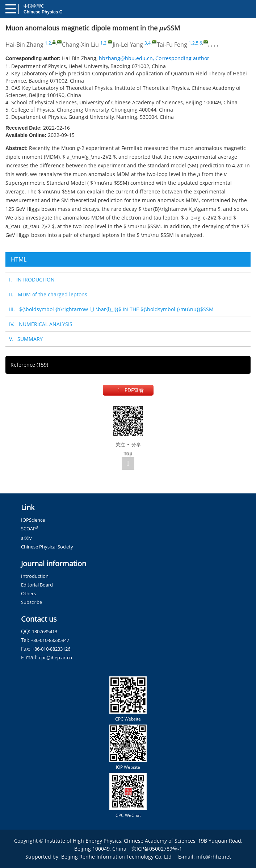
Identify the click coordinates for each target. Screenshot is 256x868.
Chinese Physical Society (47, 547)
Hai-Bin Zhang (24, 45)
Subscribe (32, 602)
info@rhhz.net (214, 857)
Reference (29, 365)
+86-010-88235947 (50, 640)
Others (28, 593)
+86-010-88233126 (51, 649)
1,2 (48, 43)
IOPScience (33, 520)
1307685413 (45, 631)
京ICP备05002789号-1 (157, 849)
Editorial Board (37, 585)
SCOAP (30, 529)
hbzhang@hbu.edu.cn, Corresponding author (154, 58)
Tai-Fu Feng (172, 45)
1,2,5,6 (195, 43)
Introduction (35, 576)
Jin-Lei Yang (128, 45)
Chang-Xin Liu (80, 45)
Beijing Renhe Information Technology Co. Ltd (116, 857)
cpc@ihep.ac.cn (56, 658)
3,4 (148, 43)
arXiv (26, 538)
